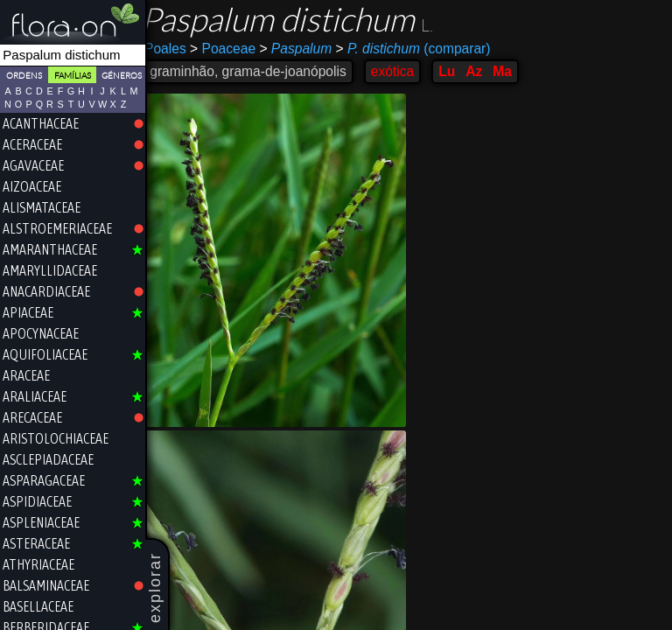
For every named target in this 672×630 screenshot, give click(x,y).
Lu (456, 71)
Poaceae (232, 49)
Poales (175, 49)
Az (483, 71)
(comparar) (422, 49)
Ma (512, 71)
